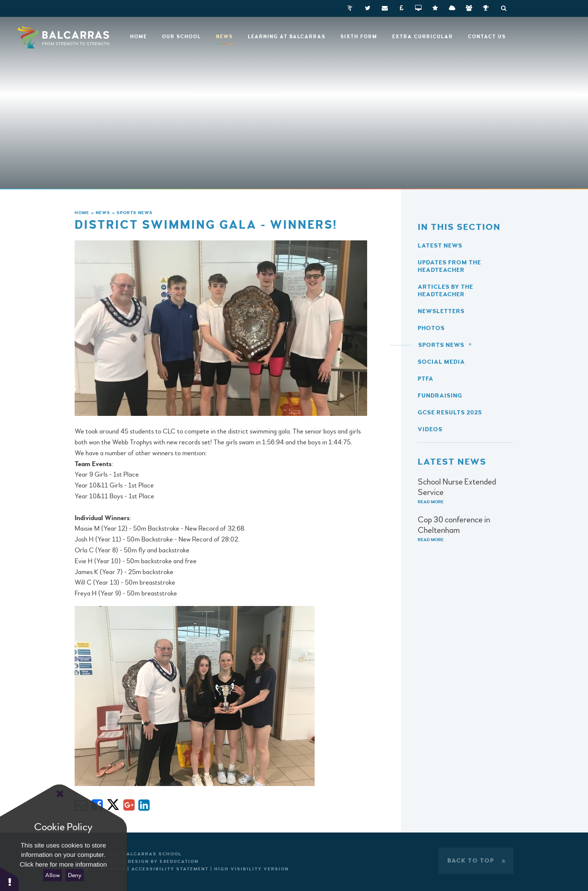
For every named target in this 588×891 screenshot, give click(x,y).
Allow (52, 875)
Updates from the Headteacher (449, 266)
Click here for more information (63, 865)
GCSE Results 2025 (450, 412)
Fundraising (440, 396)
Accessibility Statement (170, 869)
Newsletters (441, 311)
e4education (179, 862)
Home (82, 213)
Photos (431, 328)
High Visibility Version (251, 869)
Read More (431, 502)
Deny (75, 875)
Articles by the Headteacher (445, 291)
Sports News (135, 213)
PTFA (426, 379)
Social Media (441, 362)
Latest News (440, 246)
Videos (430, 429)
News (103, 213)
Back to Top (477, 861)
